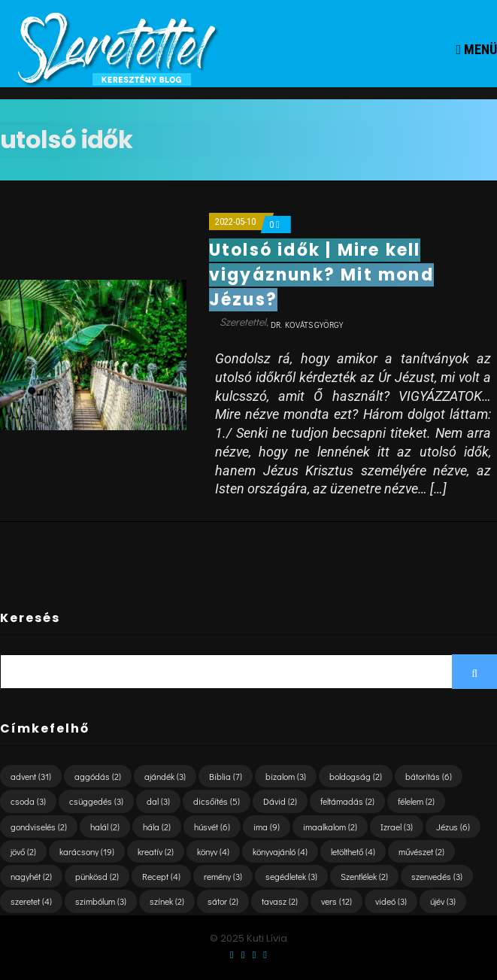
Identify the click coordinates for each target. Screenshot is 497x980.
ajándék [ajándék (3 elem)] (165, 776)
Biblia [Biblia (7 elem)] (226, 776)
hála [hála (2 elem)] (157, 827)
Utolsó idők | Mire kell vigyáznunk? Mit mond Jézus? (321, 275)
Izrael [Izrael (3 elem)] (397, 827)
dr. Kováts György (307, 325)
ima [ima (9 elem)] (267, 827)
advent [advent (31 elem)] (31, 776)
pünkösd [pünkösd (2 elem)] (97, 876)
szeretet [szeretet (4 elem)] (31, 901)
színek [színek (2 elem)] (167, 901)
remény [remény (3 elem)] (223, 876)
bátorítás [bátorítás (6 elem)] (429, 776)
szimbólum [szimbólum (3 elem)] (101, 901)
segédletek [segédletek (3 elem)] (291, 876)
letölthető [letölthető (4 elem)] (353, 851)
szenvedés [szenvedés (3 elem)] (437, 876)
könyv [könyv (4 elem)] (213, 851)
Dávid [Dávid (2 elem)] (280, 801)
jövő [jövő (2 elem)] (23, 851)
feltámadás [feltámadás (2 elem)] (347, 801)
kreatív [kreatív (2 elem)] (156, 851)
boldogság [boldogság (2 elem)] (356, 776)
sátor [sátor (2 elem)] (223, 901)
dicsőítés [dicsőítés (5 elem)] (217, 801)
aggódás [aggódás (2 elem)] (98, 776)
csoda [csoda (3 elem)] (28, 801)
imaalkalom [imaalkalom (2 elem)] (330, 827)
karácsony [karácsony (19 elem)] (87, 851)
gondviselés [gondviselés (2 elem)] (39, 827)
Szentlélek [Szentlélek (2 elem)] (364, 876)
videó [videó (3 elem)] (391, 901)
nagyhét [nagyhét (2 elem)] (31, 876)
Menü (476, 49)
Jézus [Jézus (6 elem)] (453, 827)
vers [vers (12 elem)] (336, 901)
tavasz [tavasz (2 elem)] (280, 901)
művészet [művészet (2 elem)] (421, 851)
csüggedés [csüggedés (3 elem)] (96, 801)
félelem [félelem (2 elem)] (416, 801)
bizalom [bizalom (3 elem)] (286, 776)
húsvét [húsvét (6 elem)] (212, 827)
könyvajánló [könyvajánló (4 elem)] (280, 851)
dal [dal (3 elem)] (158, 801)
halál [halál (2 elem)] (105, 827)
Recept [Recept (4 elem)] (161, 876)
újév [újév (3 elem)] (443, 901)
